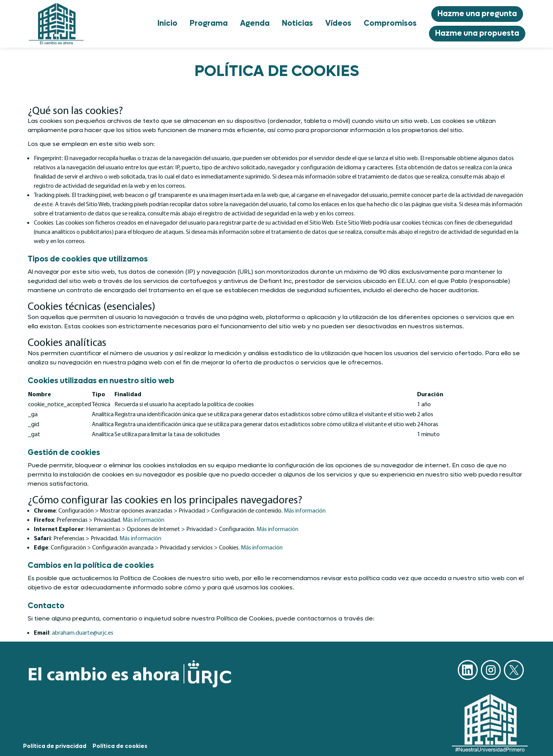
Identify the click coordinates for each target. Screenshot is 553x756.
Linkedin (468, 670)
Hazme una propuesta (477, 33)
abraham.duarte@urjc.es (83, 632)
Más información (305, 510)
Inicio (167, 23)
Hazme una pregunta (477, 14)
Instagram (491, 670)
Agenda (255, 23)
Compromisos (390, 23)
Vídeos (338, 23)
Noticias (297, 23)
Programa (209, 23)
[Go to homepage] (56, 24)
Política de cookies (120, 746)
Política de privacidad (55, 746)
